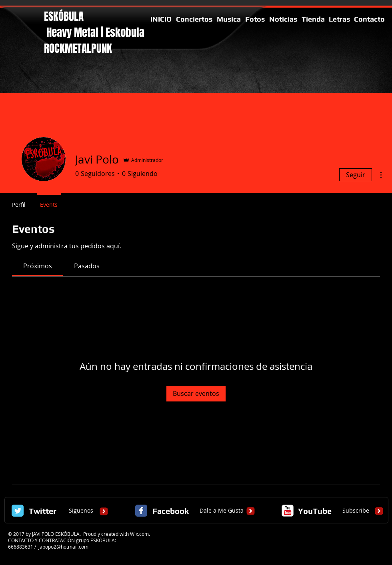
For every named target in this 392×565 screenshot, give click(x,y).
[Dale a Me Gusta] (222, 511)
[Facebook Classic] (141, 511)
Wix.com (139, 534)
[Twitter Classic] (18, 511)
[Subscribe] (356, 511)
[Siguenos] (81, 511)
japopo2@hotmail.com (63, 547)
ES (49, 16)
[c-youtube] (288, 511)
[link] (38, 266)
